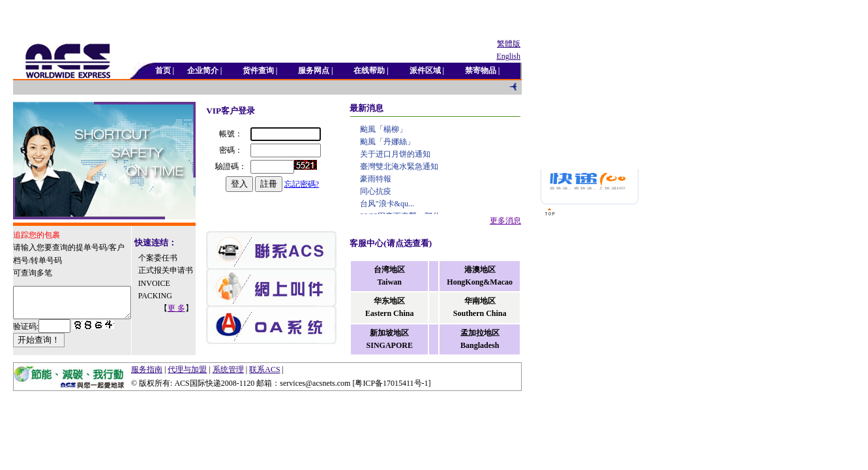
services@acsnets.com (315, 388)
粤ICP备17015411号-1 (391, 388)
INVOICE (164, 295)
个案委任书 (168, 257)
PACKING (165, 307)
